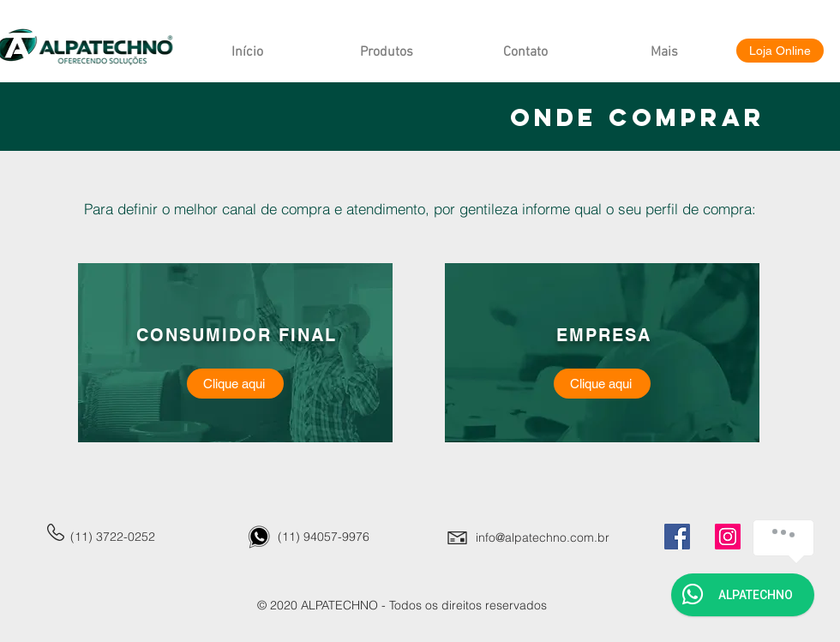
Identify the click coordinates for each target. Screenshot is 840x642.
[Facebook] (677, 537)
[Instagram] (728, 537)
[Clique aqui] (235, 384)
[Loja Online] (780, 51)
